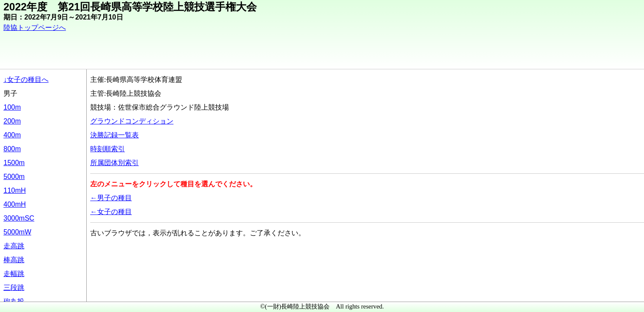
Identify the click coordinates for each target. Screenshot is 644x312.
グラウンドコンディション (132, 121)
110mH (15, 190)
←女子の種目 (111, 212)
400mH (15, 204)
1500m (14, 163)
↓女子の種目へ (26, 80)
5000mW (17, 232)
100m (12, 107)
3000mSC (19, 218)
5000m (14, 177)
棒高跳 (14, 260)
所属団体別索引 (114, 163)
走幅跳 (14, 274)
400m (12, 135)
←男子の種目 (111, 198)
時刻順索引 (108, 149)
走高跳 (14, 246)
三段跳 (14, 288)
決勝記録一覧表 (114, 135)
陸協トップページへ (35, 28)
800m (12, 149)
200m (12, 121)
